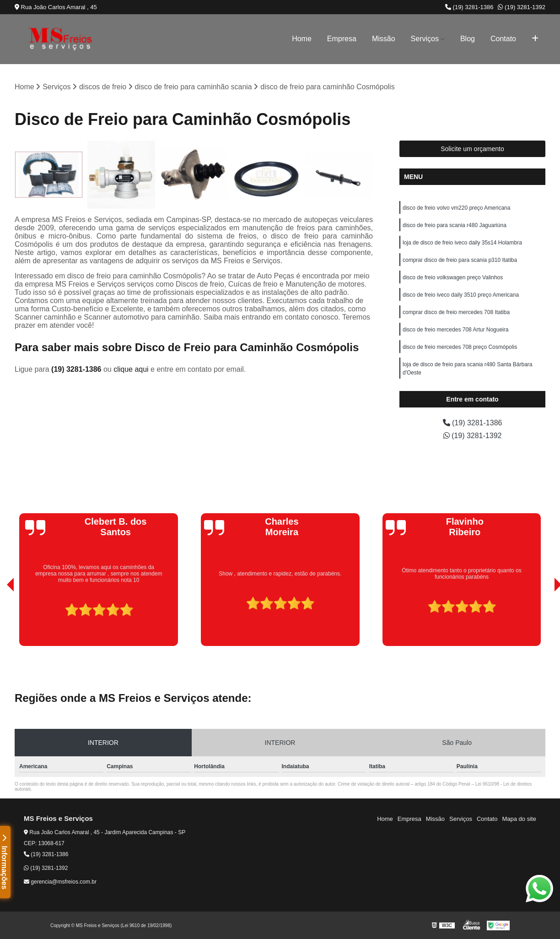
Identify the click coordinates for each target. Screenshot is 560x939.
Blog (468, 39)
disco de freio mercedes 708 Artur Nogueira (455, 330)
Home (302, 39)
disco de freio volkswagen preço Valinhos (453, 277)
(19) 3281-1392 (522, 7)
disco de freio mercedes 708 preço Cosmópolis (460, 347)
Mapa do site (519, 819)
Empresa (342, 39)
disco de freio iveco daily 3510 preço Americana (461, 295)
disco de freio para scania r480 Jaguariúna (455, 225)
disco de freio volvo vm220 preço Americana (456, 208)
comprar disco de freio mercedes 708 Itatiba (456, 312)
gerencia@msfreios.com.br (60, 882)
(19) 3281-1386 (469, 7)
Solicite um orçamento (472, 149)
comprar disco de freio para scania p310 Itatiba (460, 260)
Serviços (425, 39)
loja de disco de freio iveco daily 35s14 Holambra (462, 243)
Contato (503, 39)
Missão (384, 39)
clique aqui (131, 369)
